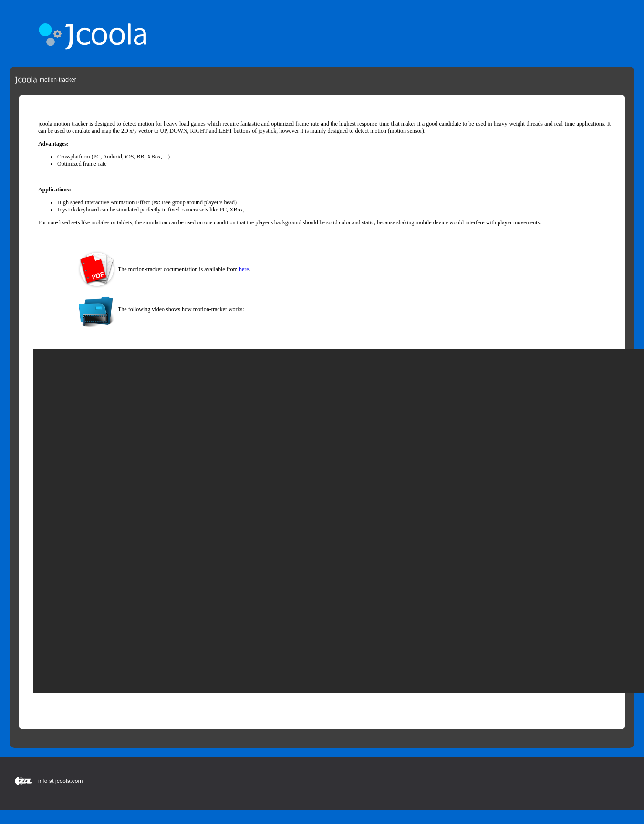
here (244, 269)
